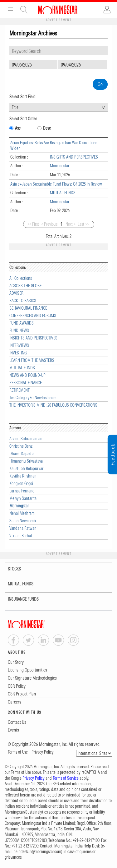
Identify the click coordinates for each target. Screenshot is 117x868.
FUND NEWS (19, 331)
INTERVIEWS (19, 346)
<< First (33, 224)
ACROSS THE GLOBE (25, 286)
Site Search (24, 10)
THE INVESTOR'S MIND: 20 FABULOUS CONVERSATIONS (53, 405)
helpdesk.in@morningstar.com (37, 852)
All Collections (21, 278)
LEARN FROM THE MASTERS (32, 360)
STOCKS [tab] (10, 569)
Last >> (83, 224)
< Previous (49, 224)
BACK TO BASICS (23, 301)
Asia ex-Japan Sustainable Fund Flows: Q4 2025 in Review (56, 184)
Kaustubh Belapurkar (26, 469)
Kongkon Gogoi (21, 484)
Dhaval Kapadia (22, 454)
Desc (47, 128)
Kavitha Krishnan (23, 476)
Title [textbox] (15, 107)
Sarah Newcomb (23, 521)
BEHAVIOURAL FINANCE (28, 308)
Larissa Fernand (22, 491)
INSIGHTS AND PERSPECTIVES (74, 157)
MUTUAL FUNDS (63, 193)
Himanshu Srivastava (26, 461)
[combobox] (58, 107)
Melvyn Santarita (23, 499)
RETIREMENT (19, 390)
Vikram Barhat (21, 536)
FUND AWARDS (22, 323)
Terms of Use (18, 752)
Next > (71, 224)
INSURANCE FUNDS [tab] (19, 599)
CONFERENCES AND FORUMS (33, 316)
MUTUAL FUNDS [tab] (17, 584)
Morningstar (60, 166)
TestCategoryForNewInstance (32, 398)
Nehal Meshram (22, 513)
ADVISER (16, 293)
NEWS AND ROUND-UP (27, 375)
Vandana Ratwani (23, 528)
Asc (18, 128)
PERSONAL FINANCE (26, 383)
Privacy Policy (43, 752)
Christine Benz (21, 446)
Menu (10, 10)
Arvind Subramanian (26, 439)
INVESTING (18, 353)
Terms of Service (66, 778)
